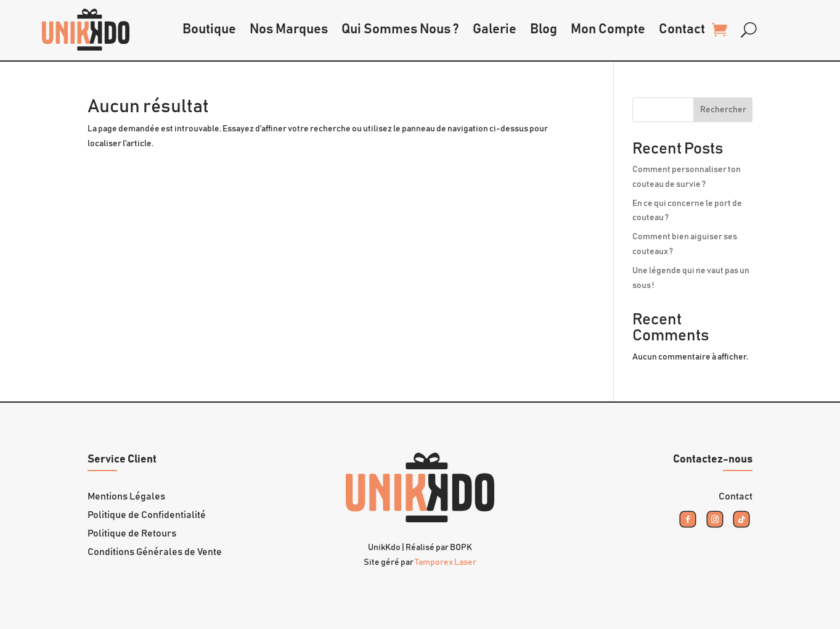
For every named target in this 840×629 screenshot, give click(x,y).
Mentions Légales (126, 497)
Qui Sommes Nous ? (400, 30)
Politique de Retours (132, 534)
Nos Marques (289, 30)
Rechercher (723, 110)
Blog (544, 30)
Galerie (495, 30)
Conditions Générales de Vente (155, 552)
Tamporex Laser (446, 562)
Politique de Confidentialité (147, 515)
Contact (682, 30)
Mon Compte (608, 30)
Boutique (209, 30)
